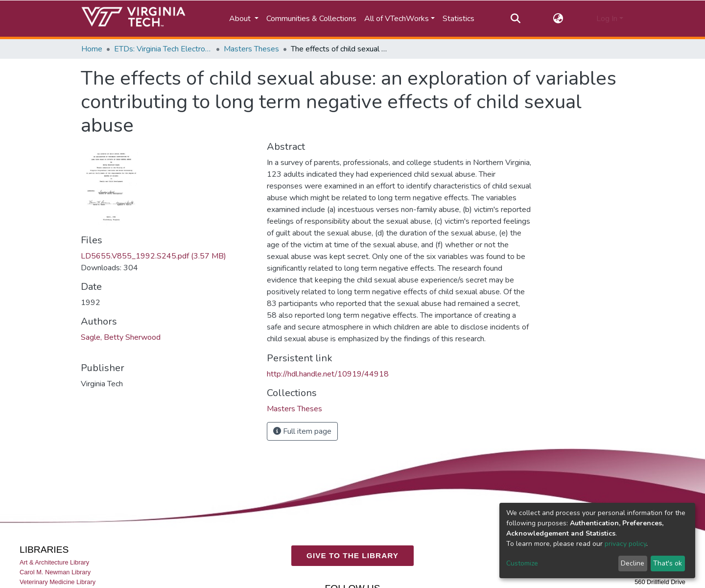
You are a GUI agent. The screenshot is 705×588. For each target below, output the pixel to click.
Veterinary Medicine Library (58, 582)
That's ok (668, 563)
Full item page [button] (302, 431)
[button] (558, 19)
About (241, 19)
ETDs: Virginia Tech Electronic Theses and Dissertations (163, 49)
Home (92, 49)
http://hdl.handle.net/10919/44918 (328, 374)
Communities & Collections (311, 19)
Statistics (458, 19)
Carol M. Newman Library (55, 572)
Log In (607, 19)
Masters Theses (251, 49)
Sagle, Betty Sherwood (121, 337)
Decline (633, 563)
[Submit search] (515, 19)
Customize (522, 563)
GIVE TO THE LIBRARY (352, 555)
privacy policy (625, 544)
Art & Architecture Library (54, 562)
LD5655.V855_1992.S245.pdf (153, 256)
